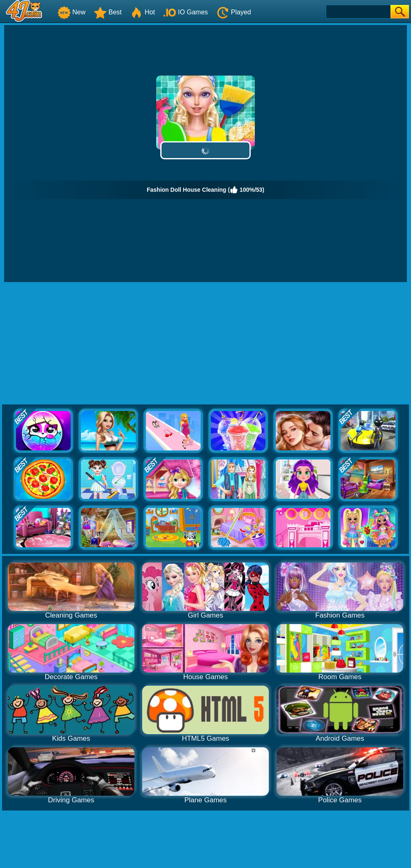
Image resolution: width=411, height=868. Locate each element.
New (72, 12)
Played (234, 12)
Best (108, 12)
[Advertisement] (206, 344)
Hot (142, 12)
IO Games (186, 12)
